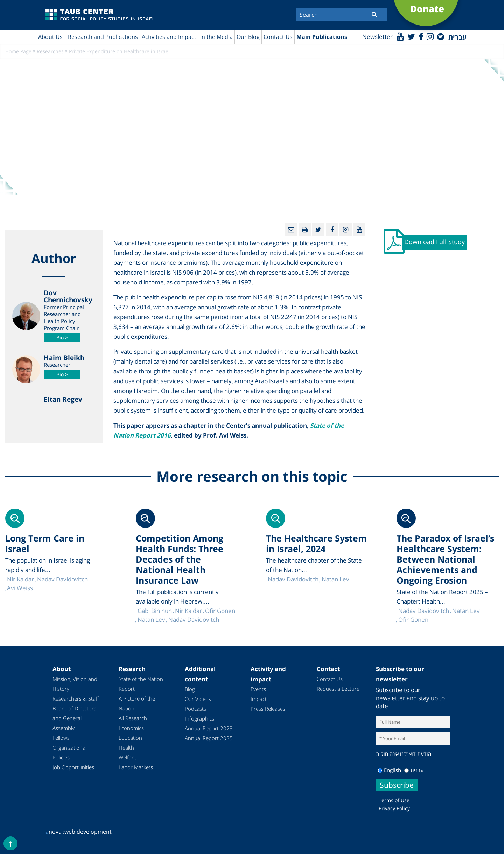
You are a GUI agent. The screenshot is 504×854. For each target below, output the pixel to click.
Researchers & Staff (76, 699)
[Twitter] (410, 36)
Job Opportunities (73, 767)
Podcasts (195, 709)
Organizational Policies (69, 753)
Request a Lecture (338, 689)
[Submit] (374, 14)
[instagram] (430, 36)
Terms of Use (394, 800)
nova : (55, 832)
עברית (414, 770)
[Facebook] (420, 36)
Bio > (62, 338)
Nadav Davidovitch (424, 611)
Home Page (18, 52)
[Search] (341, 15)
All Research (133, 718)
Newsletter (376, 37)
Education (130, 738)
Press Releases (268, 709)
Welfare (128, 758)
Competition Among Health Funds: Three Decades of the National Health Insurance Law (180, 559)
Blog (190, 689)
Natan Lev (466, 611)
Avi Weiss (20, 588)
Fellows (61, 738)
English (389, 770)
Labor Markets (136, 767)
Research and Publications (103, 37)
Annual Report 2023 (209, 729)
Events (258, 689)
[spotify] (440, 36)
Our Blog (248, 37)
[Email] (291, 230)
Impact (259, 699)
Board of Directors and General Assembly (74, 718)
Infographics (199, 719)
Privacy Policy (394, 808)
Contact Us (278, 37)
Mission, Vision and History (75, 684)
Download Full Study (435, 243)
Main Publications (322, 37)
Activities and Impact (169, 37)
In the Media (216, 37)
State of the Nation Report (141, 684)
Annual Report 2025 (209, 738)
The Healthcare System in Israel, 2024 (316, 544)
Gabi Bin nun (155, 611)
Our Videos (198, 699)
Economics (131, 728)
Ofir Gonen (413, 620)
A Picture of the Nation (137, 704)
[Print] (305, 230)
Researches (50, 52)
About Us (50, 37)
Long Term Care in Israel (45, 544)
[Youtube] (399, 36)
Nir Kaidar (188, 611)
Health (126, 748)
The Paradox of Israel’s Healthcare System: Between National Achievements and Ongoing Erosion (445, 559)
